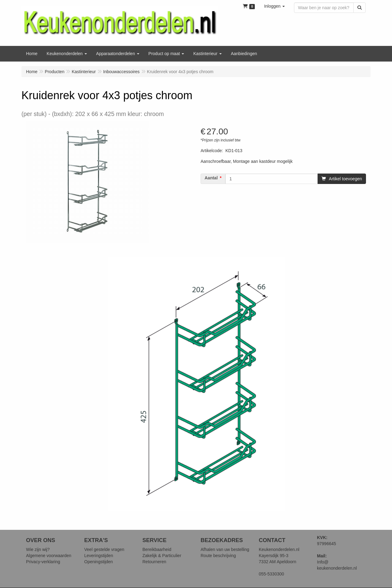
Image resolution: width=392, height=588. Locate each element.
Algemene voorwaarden (49, 556)
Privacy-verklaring (43, 562)
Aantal (211, 178)
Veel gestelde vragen (104, 549)
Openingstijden (98, 562)
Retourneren (154, 562)
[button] (274, 6)
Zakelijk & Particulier (162, 556)
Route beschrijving (218, 556)
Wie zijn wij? (38, 549)
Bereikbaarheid (157, 549)
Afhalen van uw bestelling (225, 549)
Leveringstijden (99, 556)
